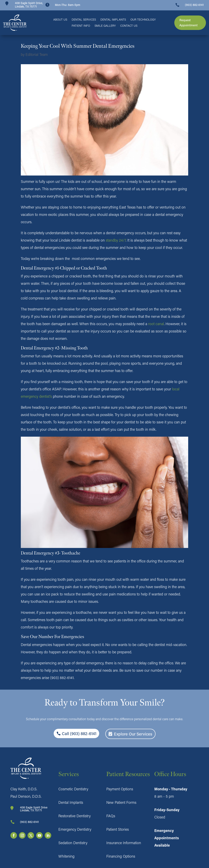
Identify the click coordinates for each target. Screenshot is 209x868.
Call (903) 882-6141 (79, 733)
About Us (60, 20)
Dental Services (84, 20)
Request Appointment (188, 23)
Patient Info (81, 26)
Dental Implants (113, 20)
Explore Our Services (133, 734)
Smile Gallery (105, 26)
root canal (156, 324)
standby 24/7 (116, 240)
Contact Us (129, 26)
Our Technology (143, 20)
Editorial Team (37, 54)
